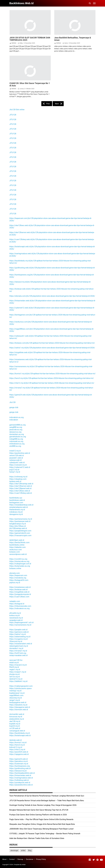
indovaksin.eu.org (17, 417)
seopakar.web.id (16, 620)
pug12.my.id (14, 470)
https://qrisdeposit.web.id (20, 783)
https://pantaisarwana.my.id (21, 519)
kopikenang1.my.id (17, 693)
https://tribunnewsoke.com (20, 606)
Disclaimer (30, 859)
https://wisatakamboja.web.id (21, 505)
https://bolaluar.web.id (18, 590)
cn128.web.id (15, 728)
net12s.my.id (15, 677)
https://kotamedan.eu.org (20, 566)
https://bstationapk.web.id (20, 735)
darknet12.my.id (16, 679)
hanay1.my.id (15, 472)
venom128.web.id (17, 455)
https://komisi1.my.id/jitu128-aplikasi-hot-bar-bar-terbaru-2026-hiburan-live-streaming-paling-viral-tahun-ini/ (52, 374)
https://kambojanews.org (20, 766)
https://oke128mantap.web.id (21, 484)
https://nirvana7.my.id (18, 651)
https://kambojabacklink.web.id (22, 773)
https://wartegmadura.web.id (21, 778)
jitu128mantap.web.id (18, 528)
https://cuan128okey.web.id (21, 493)
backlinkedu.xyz (16, 498)
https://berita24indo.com (19, 542)
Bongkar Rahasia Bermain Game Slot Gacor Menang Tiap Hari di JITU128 (39, 810)
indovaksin (14, 420)
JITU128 (13, 115)
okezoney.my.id (16, 698)
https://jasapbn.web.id (18, 630)
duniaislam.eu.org (17, 434)
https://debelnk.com (18, 547)
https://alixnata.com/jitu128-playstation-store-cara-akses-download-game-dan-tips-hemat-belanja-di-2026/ (52, 296)
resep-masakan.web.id (19, 655)
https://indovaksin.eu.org (19, 608)
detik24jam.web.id (17, 540)
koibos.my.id (15, 615)
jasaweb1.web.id (16, 458)
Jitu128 (12, 402)
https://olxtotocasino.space (20, 688)
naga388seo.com (16, 695)
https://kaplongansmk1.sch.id (21, 622)
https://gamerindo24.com (20, 533)
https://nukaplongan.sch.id (20, 564)
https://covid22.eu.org (18, 559)
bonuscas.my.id (16, 717)
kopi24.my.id (15, 726)
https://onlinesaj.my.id (18, 477)
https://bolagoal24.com (19, 580)
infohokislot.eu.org (17, 444)
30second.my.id (16, 641)
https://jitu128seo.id (18, 526)
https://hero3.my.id (17, 745)
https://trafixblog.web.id (19, 780)
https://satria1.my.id (18, 634)
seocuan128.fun (16, 660)
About (4, 859)
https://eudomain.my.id (19, 764)
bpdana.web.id (15, 481)
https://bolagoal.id (17, 604)
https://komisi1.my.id (18, 742)
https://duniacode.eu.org (19, 561)
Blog (30, 850)
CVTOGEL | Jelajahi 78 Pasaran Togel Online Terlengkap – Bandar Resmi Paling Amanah (45, 834)
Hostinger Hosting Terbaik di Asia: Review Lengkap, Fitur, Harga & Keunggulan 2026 (43, 805)
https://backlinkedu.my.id (20, 733)
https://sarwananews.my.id (20, 625)
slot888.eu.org (15, 446)
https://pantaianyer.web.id (20, 521)
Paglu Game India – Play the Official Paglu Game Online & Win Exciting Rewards (41, 819)
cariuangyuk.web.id (17, 731)
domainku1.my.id (16, 648)
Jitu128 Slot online (17, 110)
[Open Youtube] (101, 860)
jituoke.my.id (14, 674)
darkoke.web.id (16, 740)
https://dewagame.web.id (20, 707)
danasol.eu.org (15, 432)
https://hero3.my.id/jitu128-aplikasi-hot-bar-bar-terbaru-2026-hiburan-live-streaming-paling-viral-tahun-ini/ (52, 378)
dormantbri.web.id (17, 714)
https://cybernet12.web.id (20, 467)
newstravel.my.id (16, 618)
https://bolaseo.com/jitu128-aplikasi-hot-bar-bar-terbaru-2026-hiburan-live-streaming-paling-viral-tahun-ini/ (52, 343)
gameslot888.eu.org (18, 425)
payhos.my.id (15, 583)
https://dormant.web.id (19, 710)
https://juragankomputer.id (20, 594)
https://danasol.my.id (18, 771)
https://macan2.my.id (18, 665)
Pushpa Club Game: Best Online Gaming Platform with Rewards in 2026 (38, 815)
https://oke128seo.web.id (20, 491)
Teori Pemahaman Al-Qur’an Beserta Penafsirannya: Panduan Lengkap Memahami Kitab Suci (47, 796)
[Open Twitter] (94, 860)
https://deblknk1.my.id (18, 681)
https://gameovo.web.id (19, 632)
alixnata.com (15, 573)
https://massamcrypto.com (20, 535)
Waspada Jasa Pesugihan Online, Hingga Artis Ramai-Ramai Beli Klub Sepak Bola (42, 824)
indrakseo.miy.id (16, 512)
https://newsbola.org (18, 578)
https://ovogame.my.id (19, 639)
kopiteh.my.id (15, 724)
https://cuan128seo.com (19, 597)
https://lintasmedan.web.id (20, 775)
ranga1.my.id (15, 700)
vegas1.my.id (15, 670)
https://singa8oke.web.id (19, 592)
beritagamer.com (16, 503)
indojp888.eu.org (16, 439)
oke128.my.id (15, 721)
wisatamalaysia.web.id (19, 507)
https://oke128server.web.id (21, 486)
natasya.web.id (15, 460)
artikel (23, 850)
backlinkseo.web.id (17, 500)
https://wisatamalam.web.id (21, 644)
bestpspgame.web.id (18, 702)
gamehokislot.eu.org (18, 437)
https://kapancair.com (18, 575)
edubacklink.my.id (17, 719)
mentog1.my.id (15, 691)
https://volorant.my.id (18, 465)
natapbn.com (15, 601)
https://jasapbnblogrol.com (20, 531)
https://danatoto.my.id (18, 705)
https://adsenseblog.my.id (20, 637)
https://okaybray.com (18, 479)
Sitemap (20, 859)
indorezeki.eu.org (16, 441)
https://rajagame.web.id (19, 754)
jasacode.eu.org (16, 430)
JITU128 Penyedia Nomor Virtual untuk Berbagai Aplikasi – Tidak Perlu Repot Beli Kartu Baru (47, 801)
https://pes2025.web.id (19, 752)
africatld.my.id (15, 613)
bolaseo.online (15, 568)
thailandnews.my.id (17, 510)
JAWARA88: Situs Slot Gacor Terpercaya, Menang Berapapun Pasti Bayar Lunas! (42, 829)
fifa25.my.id (14, 667)
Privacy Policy (41, 859)
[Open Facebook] (90, 860)
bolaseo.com (15, 552)
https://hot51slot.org (18, 653)
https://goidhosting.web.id (20, 768)
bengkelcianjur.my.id (18, 524)
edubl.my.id (14, 663)
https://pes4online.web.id (20, 453)
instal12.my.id (15, 451)
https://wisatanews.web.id (20, 587)
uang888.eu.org (16, 427)
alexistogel (14, 850)
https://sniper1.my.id (18, 672)
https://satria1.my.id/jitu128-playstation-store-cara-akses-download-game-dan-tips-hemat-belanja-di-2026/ (52, 348)
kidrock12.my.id (16, 747)
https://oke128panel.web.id (20, 488)
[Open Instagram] (98, 860)
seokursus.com (16, 550)
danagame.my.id (16, 514)
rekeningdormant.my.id (19, 646)
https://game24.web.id (19, 759)
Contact (12, 859)
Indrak (24, 865)
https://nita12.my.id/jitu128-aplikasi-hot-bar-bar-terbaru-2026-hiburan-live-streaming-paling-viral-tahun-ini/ (52, 383)
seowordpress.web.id (18, 554)
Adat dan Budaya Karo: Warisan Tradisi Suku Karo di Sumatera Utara (37, 838)
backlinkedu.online (17, 545)
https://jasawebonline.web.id (21, 785)
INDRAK (14, 43)
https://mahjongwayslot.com (21, 686)
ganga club (14, 407)
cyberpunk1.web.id (17, 463)
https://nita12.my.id (17, 750)
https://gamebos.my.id (19, 761)
